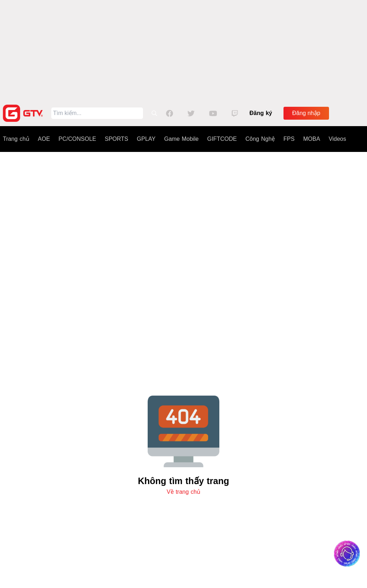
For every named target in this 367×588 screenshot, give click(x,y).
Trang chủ (16, 139)
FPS (289, 139)
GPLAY (146, 139)
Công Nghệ (260, 139)
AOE (44, 139)
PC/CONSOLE (77, 139)
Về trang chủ (183, 492)
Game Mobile (181, 139)
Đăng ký (261, 113)
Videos (337, 139)
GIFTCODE (222, 139)
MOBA (312, 139)
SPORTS (116, 139)
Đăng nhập (306, 113)
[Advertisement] (183, 50)
